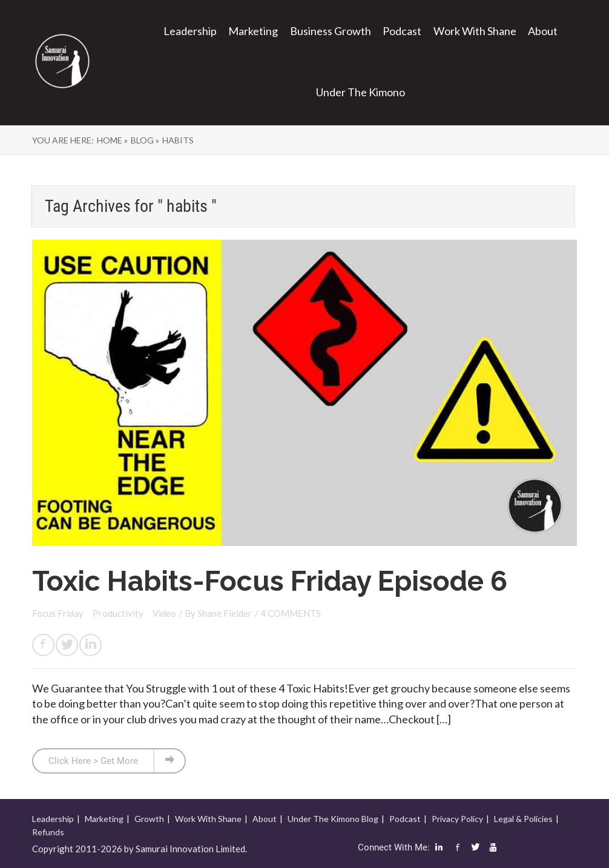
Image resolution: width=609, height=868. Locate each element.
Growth (149, 819)
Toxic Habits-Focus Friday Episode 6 (270, 581)
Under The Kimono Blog (333, 819)
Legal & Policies (523, 819)
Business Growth (331, 31)
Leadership (190, 31)
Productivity (119, 613)
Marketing (253, 31)
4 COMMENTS (291, 613)
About (543, 31)
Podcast (402, 31)
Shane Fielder (225, 613)
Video (164, 613)
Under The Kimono (360, 92)
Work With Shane (475, 31)
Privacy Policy (457, 819)
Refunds (48, 832)
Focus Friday (59, 613)
